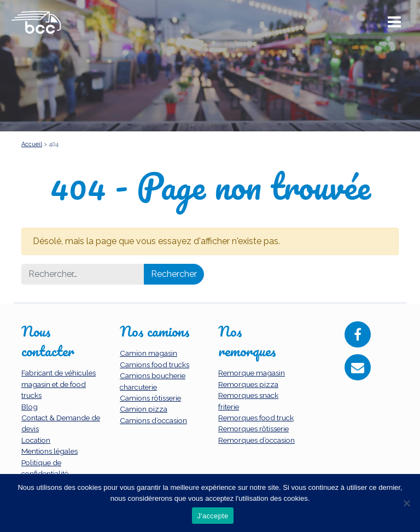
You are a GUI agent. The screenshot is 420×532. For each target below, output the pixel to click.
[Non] (406, 503)
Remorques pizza (248, 384)
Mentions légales (49, 451)
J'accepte (213, 516)
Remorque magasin (252, 373)
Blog (30, 407)
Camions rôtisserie (150, 398)
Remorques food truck (256, 418)
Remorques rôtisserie (253, 429)
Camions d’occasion (153, 420)
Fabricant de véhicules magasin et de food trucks (59, 384)
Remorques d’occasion (256, 440)
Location (36, 440)
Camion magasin (148, 353)
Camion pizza (144, 409)
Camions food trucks (154, 365)
